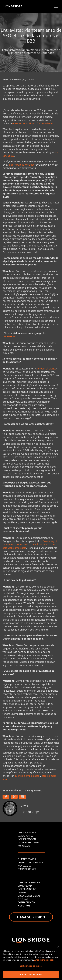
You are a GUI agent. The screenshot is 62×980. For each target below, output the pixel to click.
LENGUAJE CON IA (27, 832)
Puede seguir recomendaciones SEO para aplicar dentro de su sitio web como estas (30, 545)
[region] (31, 961)
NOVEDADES (24, 866)
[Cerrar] (58, 947)
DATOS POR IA (25, 836)
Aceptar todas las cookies (31, 974)
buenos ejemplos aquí (27, 776)
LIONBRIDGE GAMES (29, 842)
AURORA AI (24, 846)
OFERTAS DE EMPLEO (29, 882)
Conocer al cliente (46, 369)
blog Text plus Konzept (21, 165)
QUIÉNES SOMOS (27, 859)
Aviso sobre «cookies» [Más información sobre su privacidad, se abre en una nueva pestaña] (44, 960)
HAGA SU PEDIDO (31, 917)
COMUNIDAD (25, 886)
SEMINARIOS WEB (27, 869)
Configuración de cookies (31, 966)
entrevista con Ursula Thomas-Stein (32, 123)
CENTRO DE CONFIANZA (30, 862)
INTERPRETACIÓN (27, 839)
